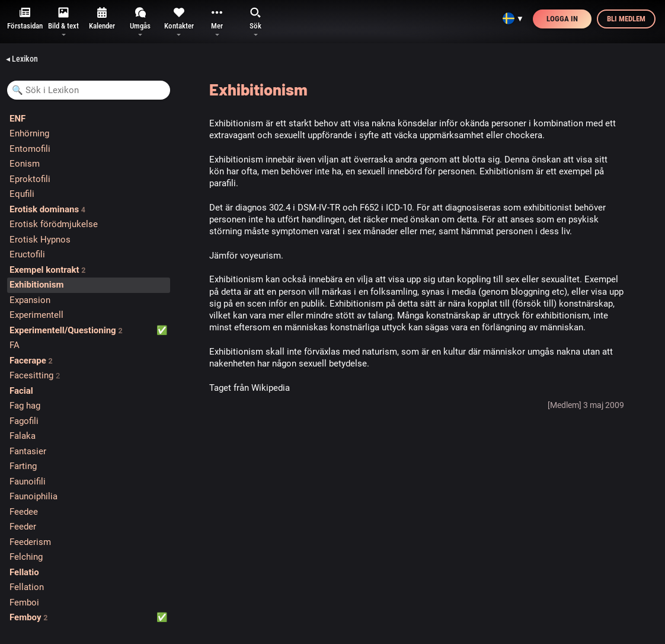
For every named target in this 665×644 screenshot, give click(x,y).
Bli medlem (626, 19)
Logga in (562, 19)
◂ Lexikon (22, 59)
